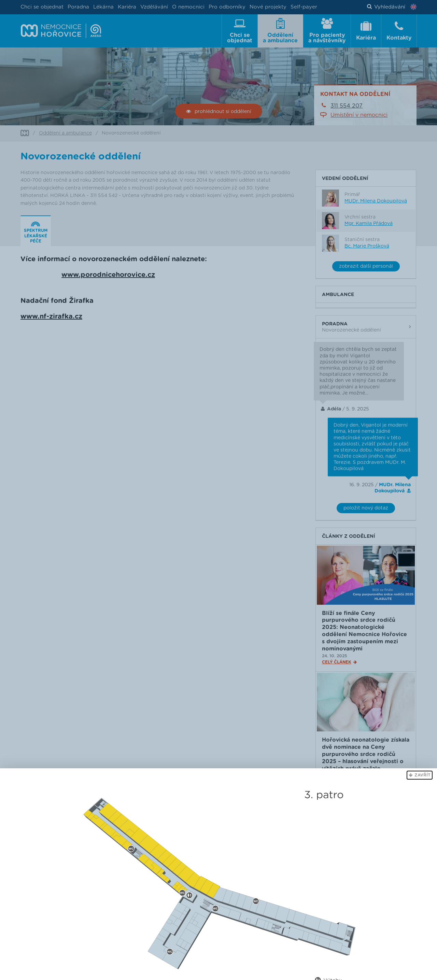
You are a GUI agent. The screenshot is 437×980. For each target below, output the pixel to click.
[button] (420, 775)
